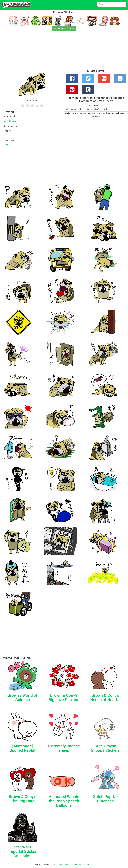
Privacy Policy (88, 865)
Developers (60, 865)
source (6, 145)
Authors (75, 865)
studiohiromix (10, 121)
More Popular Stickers (64, 29)
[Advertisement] (64, 52)
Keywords (68, 865)
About (53, 865)
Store (80, 865)
